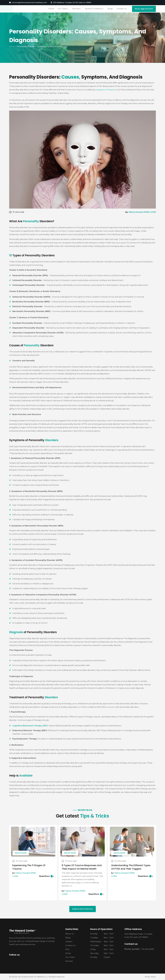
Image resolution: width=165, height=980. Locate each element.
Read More (47, 876)
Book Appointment (144, 9)
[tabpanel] (33, 863)
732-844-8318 (148, 949)
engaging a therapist (105, 90)
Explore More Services (82, 909)
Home (12, 46)
